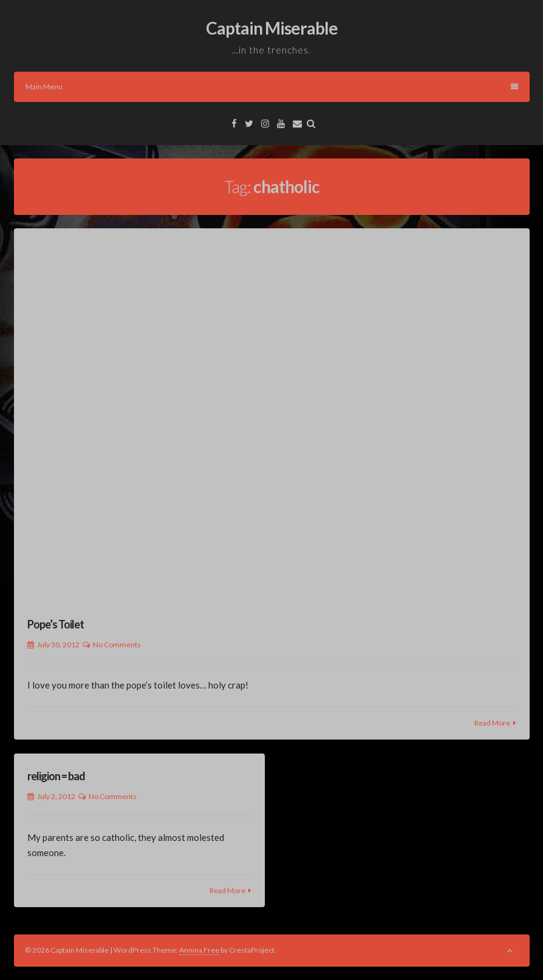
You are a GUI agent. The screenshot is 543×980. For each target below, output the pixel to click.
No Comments (117, 645)
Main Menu (272, 87)
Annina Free (199, 950)
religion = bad (56, 776)
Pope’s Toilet (56, 624)
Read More (492, 723)
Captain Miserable (272, 28)
